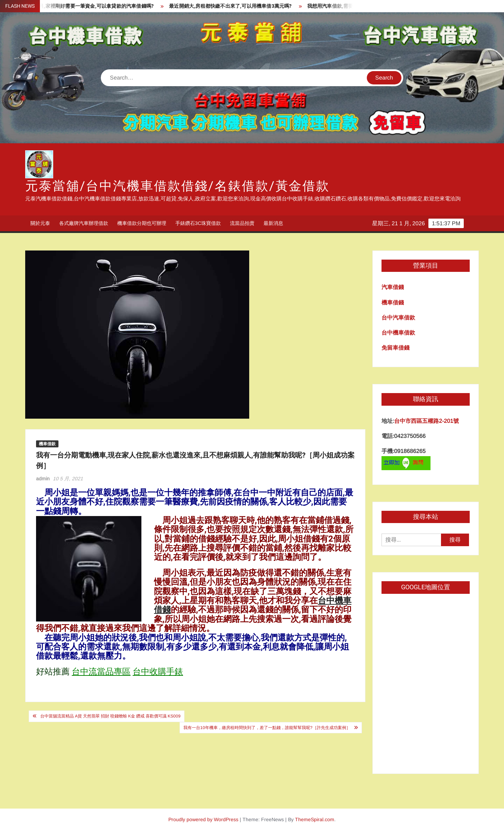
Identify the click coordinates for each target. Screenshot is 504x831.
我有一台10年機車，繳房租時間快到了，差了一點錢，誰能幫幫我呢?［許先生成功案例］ (267, 728)
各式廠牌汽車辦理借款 (84, 223)
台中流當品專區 (101, 672)
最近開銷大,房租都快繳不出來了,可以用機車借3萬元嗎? (234, 6)
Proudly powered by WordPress (203, 819)
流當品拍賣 (242, 223)
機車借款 (47, 444)
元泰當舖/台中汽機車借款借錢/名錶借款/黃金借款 (177, 186)
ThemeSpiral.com (315, 819)
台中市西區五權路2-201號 (426, 421)
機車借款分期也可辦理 (142, 223)
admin (43, 479)
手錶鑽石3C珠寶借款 (198, 223)
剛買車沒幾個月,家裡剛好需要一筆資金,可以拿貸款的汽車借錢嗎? (85, 6)
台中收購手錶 (158, 672)
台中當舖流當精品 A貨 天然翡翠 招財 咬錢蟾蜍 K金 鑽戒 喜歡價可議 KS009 (110, 716)
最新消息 (273, 223)
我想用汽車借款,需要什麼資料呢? (348, 6)
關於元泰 (40, 223)
